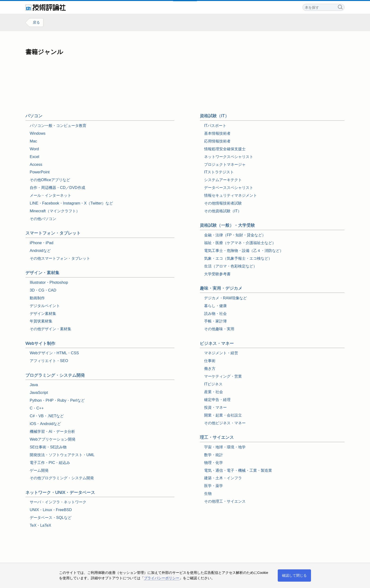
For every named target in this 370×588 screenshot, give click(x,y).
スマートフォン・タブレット (53, 233)
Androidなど (40, 250)
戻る (36, 23)
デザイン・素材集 (42, 273)
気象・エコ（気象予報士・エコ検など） (238, 258)
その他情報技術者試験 (223, 203)
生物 (208, 494)
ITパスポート (215, 125)
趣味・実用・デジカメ (221, 288)
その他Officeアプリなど (50, 180)
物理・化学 (214, 463)
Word (34, 149)
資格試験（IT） (214, 116)
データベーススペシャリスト (229, 188)
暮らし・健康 (215, 306)
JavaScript (39, 393)
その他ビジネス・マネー (225, 423)
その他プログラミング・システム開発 (62, 478)
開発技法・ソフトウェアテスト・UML (62, 455)
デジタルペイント (45, 306)
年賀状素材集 (41, 321)
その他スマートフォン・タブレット (60, 258)
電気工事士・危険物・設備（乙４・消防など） (244, 250)
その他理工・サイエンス (225, 501)
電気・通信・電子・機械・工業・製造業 (238, 470)
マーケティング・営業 (223, 376)
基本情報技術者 (217, 133)
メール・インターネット (50, 196)
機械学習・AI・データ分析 (52, 431)
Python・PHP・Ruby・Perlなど (57, 400)
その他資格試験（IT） (223, 211)
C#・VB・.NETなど (47, 416)
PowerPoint (40, 172)
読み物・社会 (215, 313)
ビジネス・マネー (217, 343)
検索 (340, 7)
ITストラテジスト (219, 172)
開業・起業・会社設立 (223, 415)
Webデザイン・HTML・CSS (54, 353)
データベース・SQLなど (51, 518)
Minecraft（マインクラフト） (55, 211)
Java (34, 385)
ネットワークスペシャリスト (229, 157)
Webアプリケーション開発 (53, 439)
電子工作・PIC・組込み (50, 463)
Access (36, 164)
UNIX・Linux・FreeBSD (51, 510)
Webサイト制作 (40, 343)
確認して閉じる (294, 575)
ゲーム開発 (39, 470)
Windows (38, 133)
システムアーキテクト (223, 180)
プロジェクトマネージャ (225, 164)
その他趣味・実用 (219, 329)
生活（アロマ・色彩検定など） (231, 266)
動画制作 (37, 298)
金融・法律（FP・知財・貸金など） (235, 235)
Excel (34, 157)
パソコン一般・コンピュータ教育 (58, 125)
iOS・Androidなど (45, 424)
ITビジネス (213, 384)
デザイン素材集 (43, 313)
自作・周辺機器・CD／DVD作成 (57, 188)
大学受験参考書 (217, 274)
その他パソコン (43, 219)
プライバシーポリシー (162, 578)
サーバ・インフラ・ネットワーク (58, 502)
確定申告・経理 (217, 400)
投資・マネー (215, 407)
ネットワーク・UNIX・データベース (60, 492)
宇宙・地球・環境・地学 (225, 447)
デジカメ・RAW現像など (226, 298)
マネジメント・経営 (221, 353)
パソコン (34, 116)
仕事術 (210, 361)
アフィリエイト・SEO (49, 361)
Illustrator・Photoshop (49, 282)
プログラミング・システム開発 (55, 375)
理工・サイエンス (217, 437)
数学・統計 (214, 455)
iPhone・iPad (42, 243)
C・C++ (37, 408)
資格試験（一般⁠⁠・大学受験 (227, 225)
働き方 (210, 369)
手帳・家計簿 (215, 321)
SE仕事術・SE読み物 (48, 447)
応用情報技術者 (217, 141)
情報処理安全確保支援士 (225, 149)
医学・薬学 (214, 486)
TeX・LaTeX (40, 525)
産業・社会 (214, 392)
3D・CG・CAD (43, 290)
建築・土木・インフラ (223, 478)
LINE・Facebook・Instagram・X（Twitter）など (71, 203)
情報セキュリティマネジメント (231, 196)
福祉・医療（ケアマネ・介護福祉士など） (240, 243)
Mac (33, 141)
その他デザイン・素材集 (50, 329)
